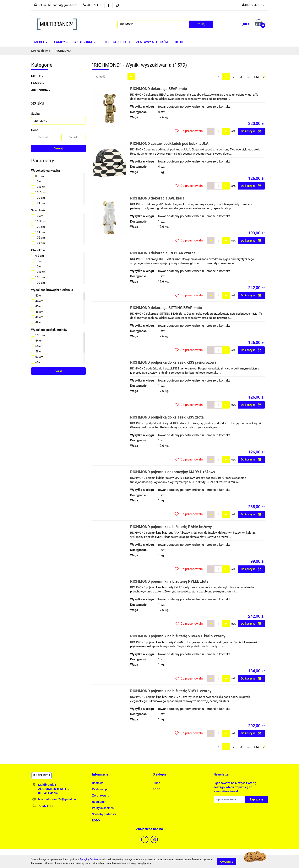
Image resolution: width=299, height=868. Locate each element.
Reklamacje (100, 789)
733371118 (46, 806)
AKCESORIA (85, 42)
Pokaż (58, 371)
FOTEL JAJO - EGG (116, 42)
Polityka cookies (103, 808)
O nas (156, 783)
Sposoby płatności (104, 814)
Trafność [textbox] (100, 77)
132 (256, 77)
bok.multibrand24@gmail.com (58, 799)
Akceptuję (227, 861)
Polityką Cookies (89, 859)
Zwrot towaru (101, 795)
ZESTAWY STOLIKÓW (152, 42)
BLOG (179, 42)
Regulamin (99, 802)
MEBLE (41, 42)
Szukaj (58, 148)
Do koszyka (251, 131)
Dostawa (98, 783)
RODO (96, 820)
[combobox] (113, 77)
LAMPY (61, 42)
